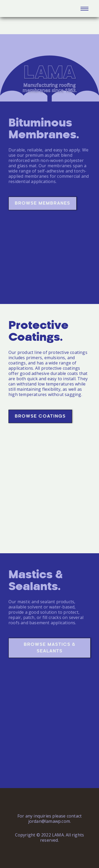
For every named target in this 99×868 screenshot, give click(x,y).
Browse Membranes (43, 203)
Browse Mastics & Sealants (50, 648)
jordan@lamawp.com (49, 821)
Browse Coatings (40, 416)
